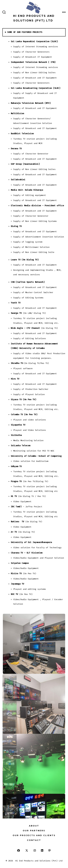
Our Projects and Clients (34, 835)
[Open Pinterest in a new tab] (49, 851)
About (34, 826)
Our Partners (34, 831)
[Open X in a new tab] (27, 851)
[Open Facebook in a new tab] (19, 851)
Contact (34, 840)
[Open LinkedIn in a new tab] (42, 851)
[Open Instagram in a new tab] (35, 851)
